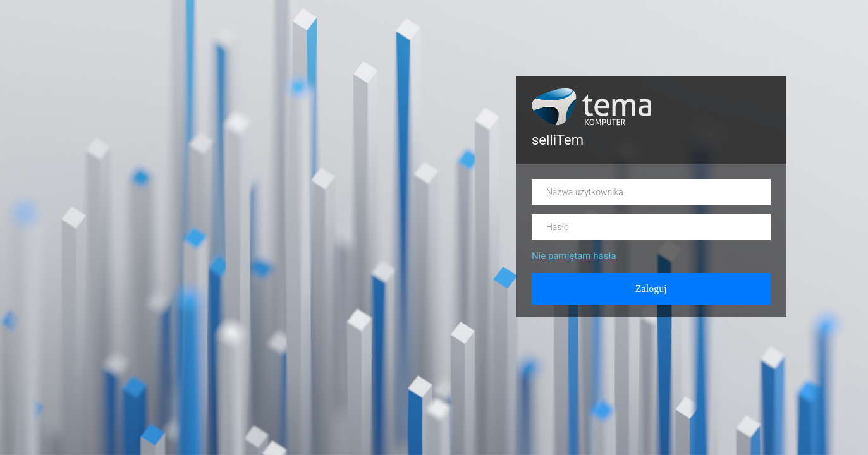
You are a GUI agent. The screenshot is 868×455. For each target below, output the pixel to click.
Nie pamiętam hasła (574, 256)
